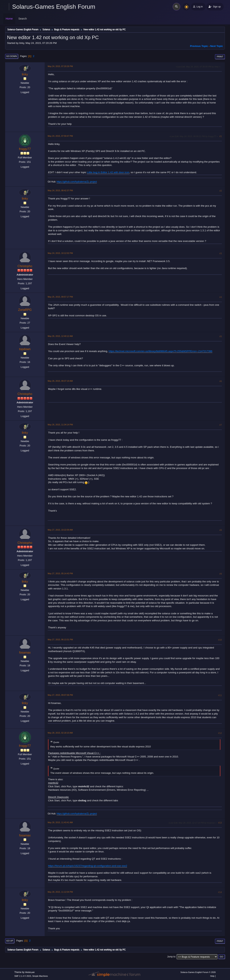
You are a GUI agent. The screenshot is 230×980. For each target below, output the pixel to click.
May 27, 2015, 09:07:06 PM (60, 695)
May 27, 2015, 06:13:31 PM (60, 640)
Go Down (12, 56)
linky (25, 74)
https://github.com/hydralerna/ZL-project (77, 182)
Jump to (171, 957)
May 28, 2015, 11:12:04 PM (60, 892)
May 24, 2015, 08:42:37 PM (60, 190)
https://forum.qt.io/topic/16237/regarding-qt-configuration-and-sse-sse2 (88, 866)
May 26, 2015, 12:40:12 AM (60, 336)
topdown (25, 349)
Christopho (25, 266)
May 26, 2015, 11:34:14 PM (60, 425)
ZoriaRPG (25, 310)
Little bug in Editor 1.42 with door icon (108, 172)
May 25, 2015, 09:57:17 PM (60, 297)
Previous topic (199, 46)
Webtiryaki (30, 972)
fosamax (25, 653)
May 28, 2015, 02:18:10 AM (60, 733)
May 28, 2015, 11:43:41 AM (60, 822)
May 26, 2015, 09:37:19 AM (60, 381)
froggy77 (25, 149)
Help (212, 976)
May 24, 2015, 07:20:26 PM (60, 66)
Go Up (10, 941)
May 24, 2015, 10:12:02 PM (60, 253)
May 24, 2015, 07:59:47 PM (60, 136)
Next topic (217, 46)
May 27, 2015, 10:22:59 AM (60, 530)
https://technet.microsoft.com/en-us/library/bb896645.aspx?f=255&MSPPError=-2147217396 (160, 351)
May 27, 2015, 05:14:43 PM (60, 573)
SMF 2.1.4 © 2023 (23, 976)
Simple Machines (40, 976)
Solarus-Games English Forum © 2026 (198, 972)
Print (220, 57)
